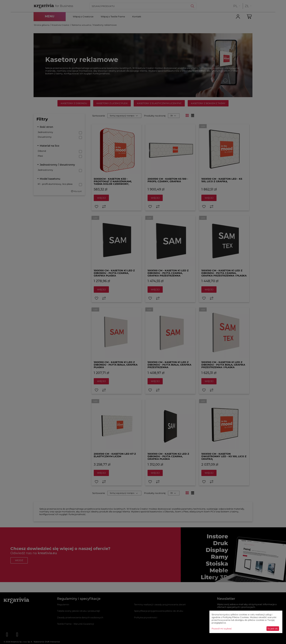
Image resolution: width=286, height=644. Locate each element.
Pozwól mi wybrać (222, 629)
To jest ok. (273, 629)
